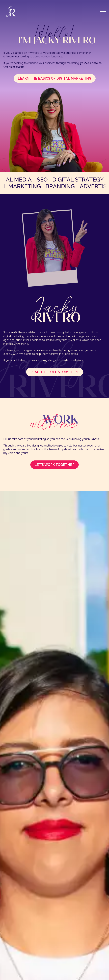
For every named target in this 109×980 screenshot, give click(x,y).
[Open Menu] (103, 11)
